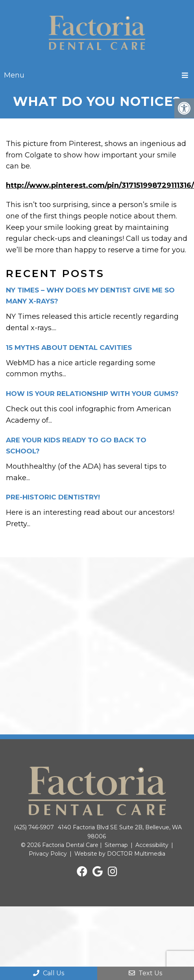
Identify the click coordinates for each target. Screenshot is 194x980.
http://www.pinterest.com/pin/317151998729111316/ (100, 185)
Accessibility (152, 845)
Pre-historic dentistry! (53, 497)
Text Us (145, 973)
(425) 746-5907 (34, 827)
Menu (14, 75)
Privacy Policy (48, 854)
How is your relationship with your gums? (92, 394)
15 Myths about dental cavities (69, 348)
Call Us (49, 973)
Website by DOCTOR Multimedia (120, 854)
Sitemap (116, 845)
